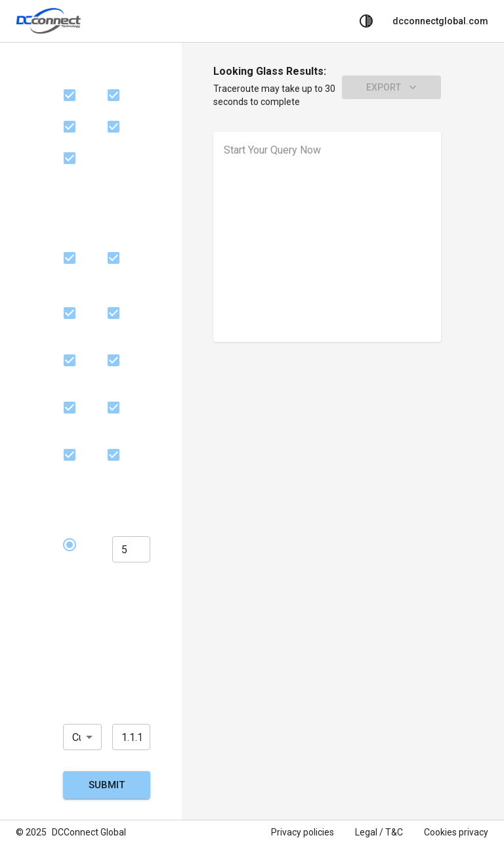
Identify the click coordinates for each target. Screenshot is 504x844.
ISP (71, 71)
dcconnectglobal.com (440, 21)
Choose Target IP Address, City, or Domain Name (103, 689)
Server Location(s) (92, 210)
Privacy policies (303, 832)
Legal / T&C (379, 832)
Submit (107, 785)
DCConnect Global (89, 832)
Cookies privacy (456, 832)
